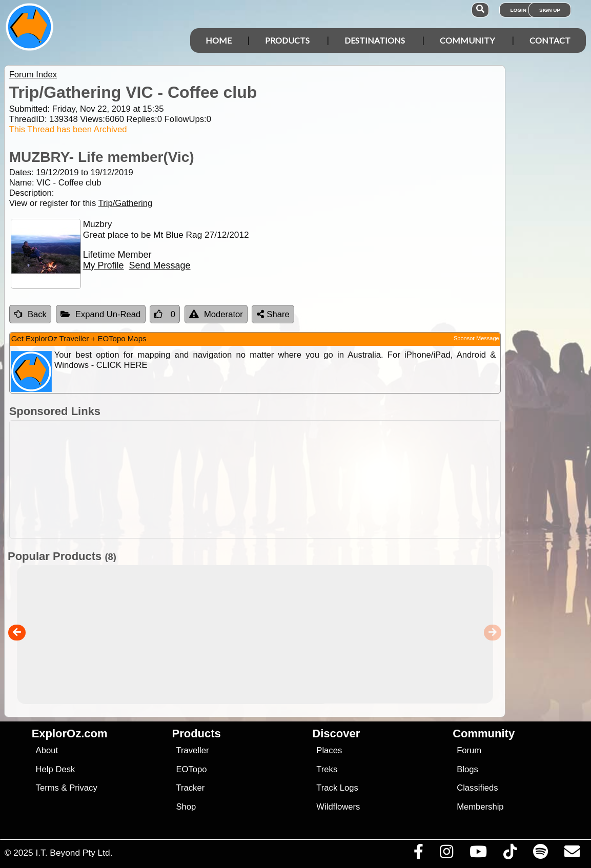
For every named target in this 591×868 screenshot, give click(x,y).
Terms (47, 788)
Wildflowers (338, 807)
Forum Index (33, 75)
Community (467, 40)
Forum (469, 750)
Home (219, 40)
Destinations (375, 40)
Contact (550, 40)
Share (273, 314)
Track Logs (337, 788)
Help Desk (56, 769)
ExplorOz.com (70, 733)
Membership (480, 807)
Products (287, 40)
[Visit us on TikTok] (510, 854)
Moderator (216, 314)
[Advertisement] (301, 479)
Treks (327, 769)
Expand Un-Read (101, 314)
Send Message (160, 265)
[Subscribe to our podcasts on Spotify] (540, 854)
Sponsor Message (476, 338)
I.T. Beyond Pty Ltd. (74, 853)
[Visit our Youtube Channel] (478, 854)
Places (329, 750)
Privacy (83, 788)
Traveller (192, 750)
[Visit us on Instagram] (446, 854)
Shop (186, 807)
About (47, 750)
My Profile (104, 265)
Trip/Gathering (126, 203)
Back (30, 314)
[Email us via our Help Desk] (572, 854)
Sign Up (550, 10)
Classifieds (477, 788)
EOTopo (191, 769)
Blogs (467, 769)
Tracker (190, 788)
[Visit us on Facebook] (418, 854)
